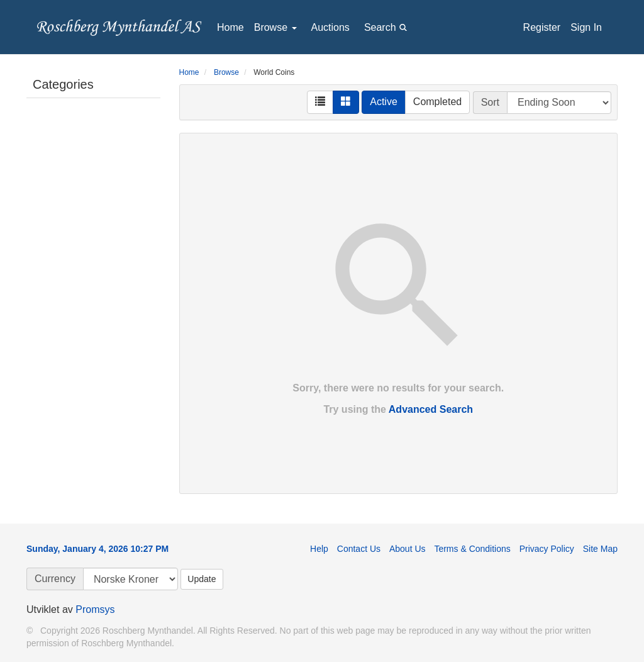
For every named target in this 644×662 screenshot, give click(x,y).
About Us (408, 549)
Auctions (330, 27)
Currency (55, 579)
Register (542, 27)
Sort (490, 102)
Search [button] (388, 27)
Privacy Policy (547, 549)
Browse (275, 27)
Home (230, 27)
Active (384, 102)
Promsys (95, 609)
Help (319, 549)
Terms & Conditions (472, 549)
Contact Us (359, 549)
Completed (437, 102)
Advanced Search (431, 409)
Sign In (586, 27)
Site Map (600, 549)
